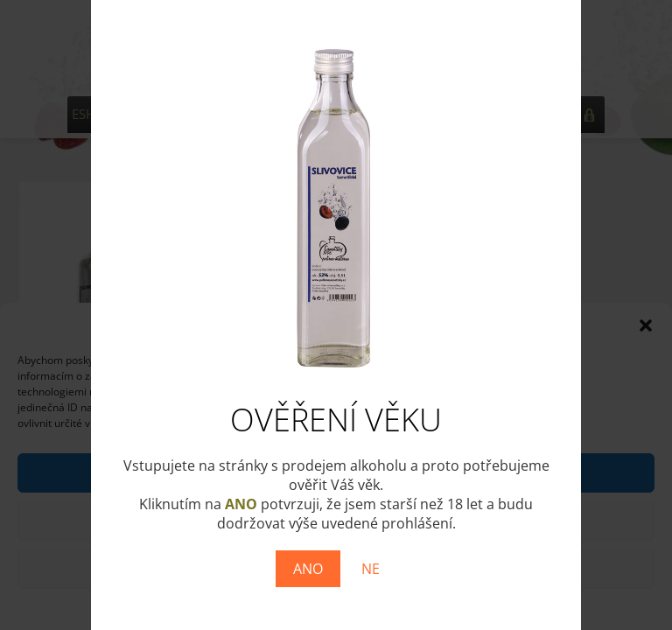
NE (371, 569)
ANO (308, 569)
